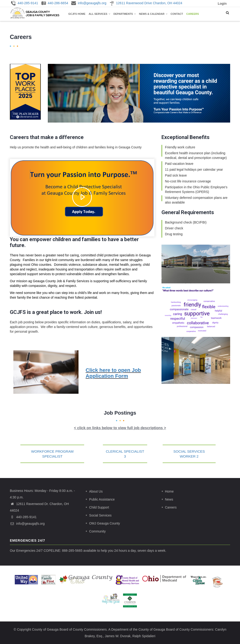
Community (97, 531)
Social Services (100, 515)
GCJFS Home (77, 14)
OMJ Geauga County (105, 523)
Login (222, 4)
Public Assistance (102, 499)
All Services (99, 14)
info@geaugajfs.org (27, 524)
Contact (177, 14)
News (169, 499)
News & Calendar (153, 14)
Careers (193, 14)
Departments (125, 14)
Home (169, 491)
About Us (96, 491)
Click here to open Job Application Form (113, 373)
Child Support (99, 507)
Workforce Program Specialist (52, 454)
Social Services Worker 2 (189, 454)
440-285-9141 (26, 517)
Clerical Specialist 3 (125, 454)
